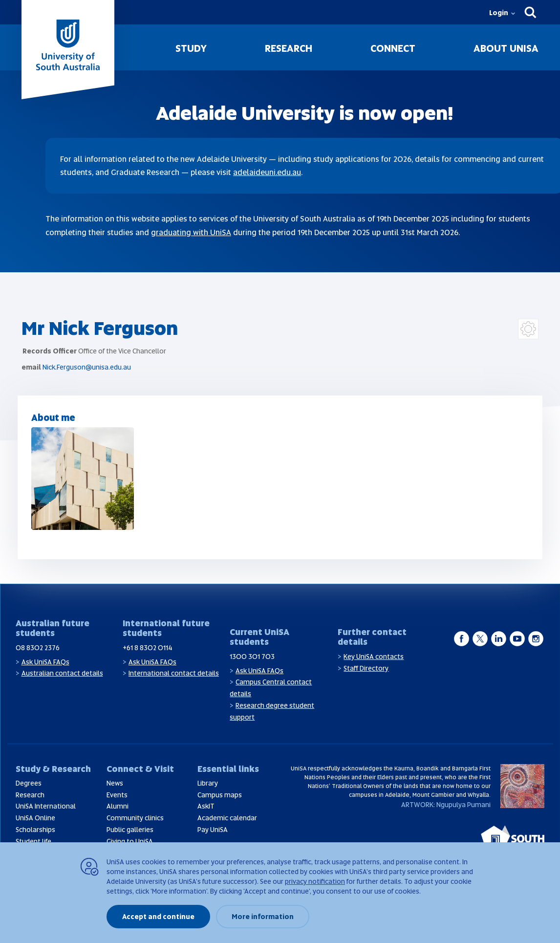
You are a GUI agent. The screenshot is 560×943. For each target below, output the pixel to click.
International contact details (174, 673)
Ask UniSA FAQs (45, 662)
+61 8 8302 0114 (148, 648)
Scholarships (35, 830)
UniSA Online (35, 818)
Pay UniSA (213, 830)
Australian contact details (62, 673)
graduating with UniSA (191, 232)
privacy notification (315, 881)
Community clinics (135, 818)
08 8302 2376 (38, 648)
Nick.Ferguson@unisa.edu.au (87, 367)
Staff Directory (366, 668)
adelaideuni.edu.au (267, 172)
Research (289, 48)
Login (499, 13)
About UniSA (506, 48)
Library (208, 783)
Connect (393, 48)
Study (191, 48)
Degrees (29, 783)
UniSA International (46, 806)
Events (117, 795)
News (115, 783)
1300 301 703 (252, 657)
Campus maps (220, 795)
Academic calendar (227, 818)
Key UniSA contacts (374, 657)
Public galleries (130, 830)
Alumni (118, 806)
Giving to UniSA (130, 841)
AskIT (206, 806)
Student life (33, 841)
